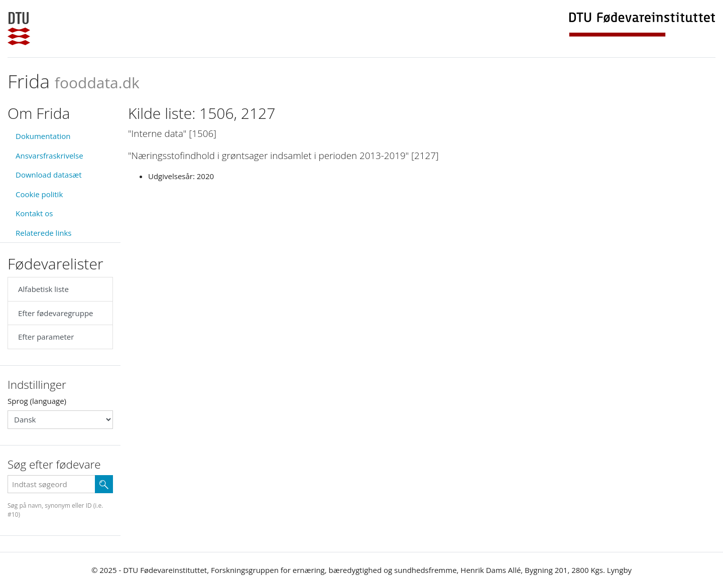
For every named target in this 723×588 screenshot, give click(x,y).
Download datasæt (49, 175)
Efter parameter (46, 337)
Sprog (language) (37, 401)
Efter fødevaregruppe (55, 313)
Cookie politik (39, 194)
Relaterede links (43, 233)
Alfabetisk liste (43, 289)
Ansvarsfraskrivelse (49, 156)
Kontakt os (34, 213)
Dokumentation (43, 136)
